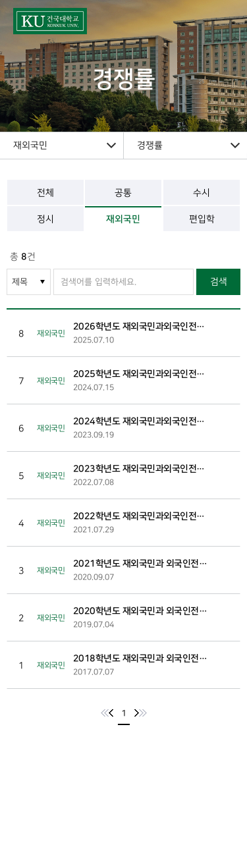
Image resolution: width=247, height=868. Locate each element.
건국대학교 (69, 21)
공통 (123, 193)
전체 (45, 193)
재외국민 (123, 219)
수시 (202, 193)
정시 (45, 219)
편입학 (201, 219)
